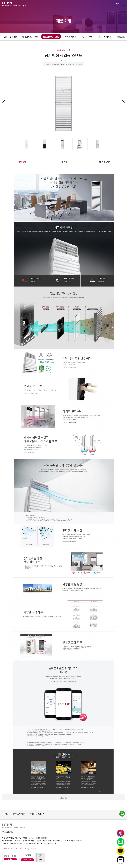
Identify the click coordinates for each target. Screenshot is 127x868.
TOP (41, 860)
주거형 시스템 (71, 37)
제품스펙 (63, 162)
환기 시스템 (87, 37)
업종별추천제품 (10, 37)
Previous (5, 103)
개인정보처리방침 (19, 814)
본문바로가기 (0, 0)
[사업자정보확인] (29, 841)
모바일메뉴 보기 (123, 4)
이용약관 (5, 814)
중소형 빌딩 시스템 (51, 37)
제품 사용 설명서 (105, 162)
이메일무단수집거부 (37, 814)
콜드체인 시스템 (105, 37)
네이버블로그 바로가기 (122, 814)
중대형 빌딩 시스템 (30, 37)
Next (122, 103)
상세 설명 (22, 162)
